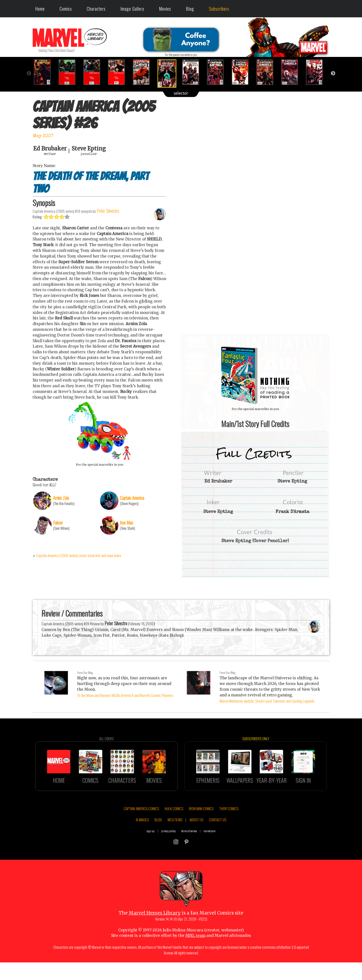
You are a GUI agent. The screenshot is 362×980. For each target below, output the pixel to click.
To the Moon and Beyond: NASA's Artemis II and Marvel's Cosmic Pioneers (125, 695)
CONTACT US (218, 842)
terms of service (189, 853)
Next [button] (333, 73)
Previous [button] (29, 73)
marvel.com (210, 853)
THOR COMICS (229, 831)
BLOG (158, 842)
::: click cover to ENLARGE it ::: (255, 336)
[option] (45, 72)
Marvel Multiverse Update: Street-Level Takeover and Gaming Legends (267, 701)
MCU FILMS (175, 842)
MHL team (195, 958)
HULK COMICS (174, 831)
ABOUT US (196, 842)
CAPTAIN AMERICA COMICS (141, 831)
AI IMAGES (142, 842)
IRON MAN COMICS (201, 831)
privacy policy (169, 853)
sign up (151, 853)
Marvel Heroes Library (155, 936)
